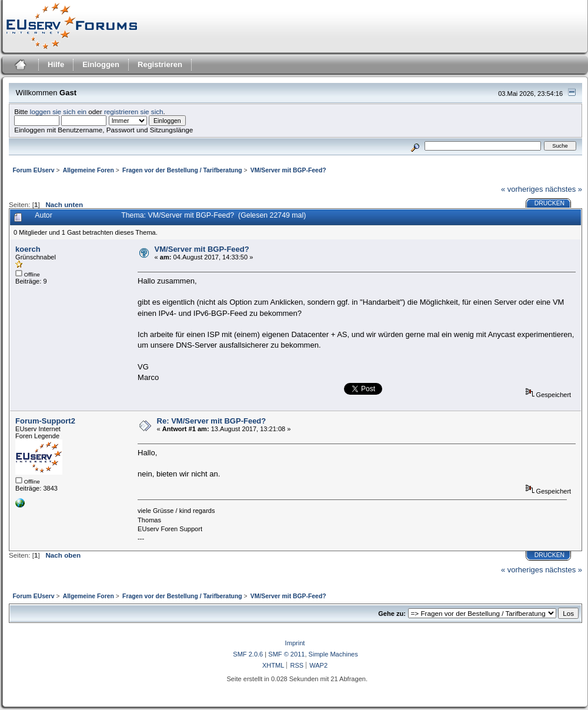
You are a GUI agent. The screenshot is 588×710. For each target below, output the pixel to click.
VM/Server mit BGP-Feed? (202, 249)
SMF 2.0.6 (248, 654)
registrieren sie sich (134, 111)
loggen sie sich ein (58, 111)
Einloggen (101, 64)
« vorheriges (522, 189)
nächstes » (564, 189)
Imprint (295, 643)
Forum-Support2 (45, 421)
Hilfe (56, 64)
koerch (28, 249)
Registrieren (160, 64)
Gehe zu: (392, 614)
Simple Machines (333, 654)
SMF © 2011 (286, 654)
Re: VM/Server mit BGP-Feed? (212, 421)
